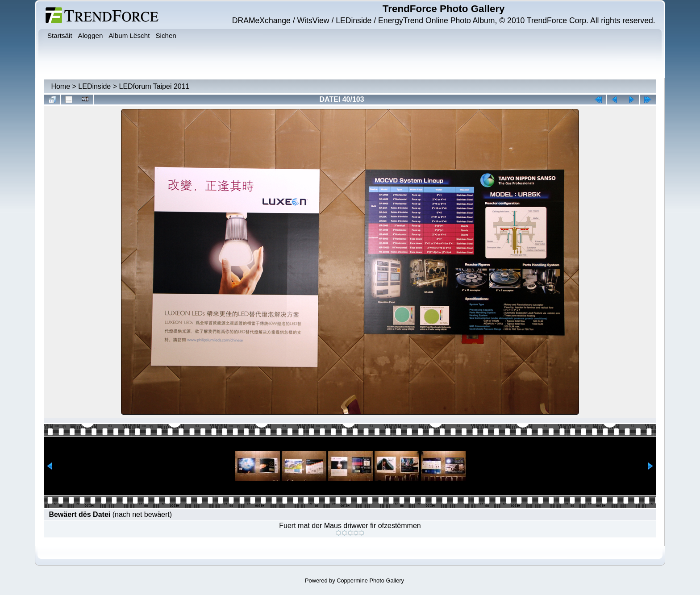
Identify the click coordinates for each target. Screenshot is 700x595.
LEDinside (94, 86)
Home (60, 86)
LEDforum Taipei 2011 (154, 86)
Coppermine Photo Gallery (370, 580)
